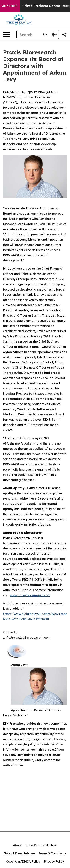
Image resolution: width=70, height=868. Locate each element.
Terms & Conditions (52, 853)
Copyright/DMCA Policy (23, 861)
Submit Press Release (20, 853)
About (17, 845)
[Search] (29, 35)
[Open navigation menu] (7, 35)
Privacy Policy (54, 861)
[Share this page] (64, 35)
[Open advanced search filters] (54, 35)
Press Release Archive (41, 845)
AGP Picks (10, 6)
